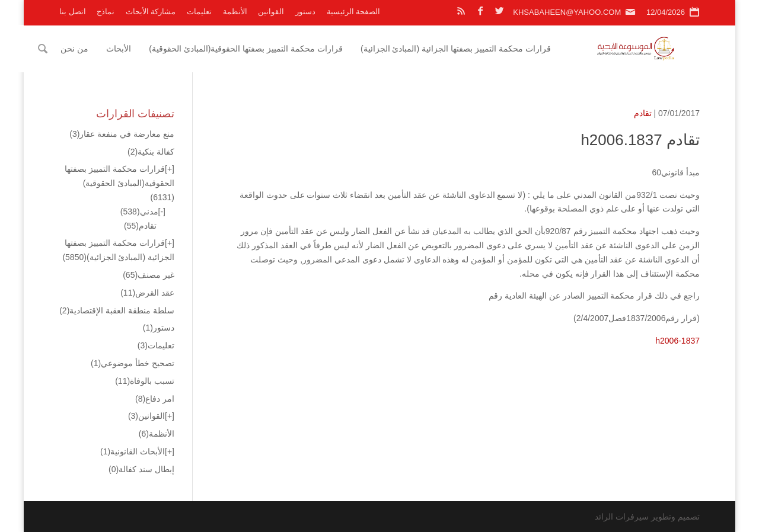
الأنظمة (235, 12)
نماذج (106, 12)
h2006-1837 (677, 341)
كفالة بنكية (151, 152)
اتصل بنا (73, 12)
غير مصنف (149, 275)
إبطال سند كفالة (141, 469)
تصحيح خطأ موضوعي (133, 363)
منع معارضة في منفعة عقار (122, 134)
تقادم (643, 113)
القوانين (271, 12)
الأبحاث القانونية (133, 451)
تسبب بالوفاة (145, 381)
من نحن (97, 49)
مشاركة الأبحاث (151, 12)
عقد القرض (147, 293)
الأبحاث (141, 49)
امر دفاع (155, 399)
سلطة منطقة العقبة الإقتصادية (117, 310)
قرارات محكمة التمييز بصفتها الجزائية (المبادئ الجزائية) (478, 49)
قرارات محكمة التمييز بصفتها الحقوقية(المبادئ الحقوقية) (268, 49)
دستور (305, 12)
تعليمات (199, 12)
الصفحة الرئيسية (354, 12)
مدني (139, 211)
